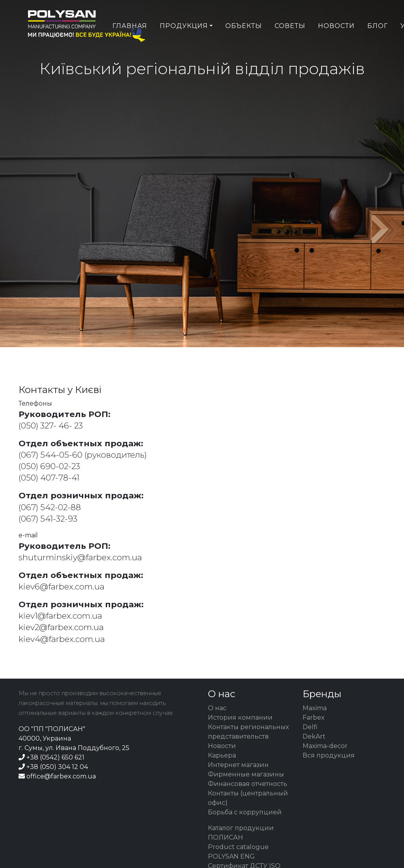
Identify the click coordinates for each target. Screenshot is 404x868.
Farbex (314, 717)
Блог (378, 42)
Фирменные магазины (246, 774)
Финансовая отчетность (248, 784)
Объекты (244, 42)
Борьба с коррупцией (245, 812)
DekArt (314, 736)
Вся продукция (329, 755)
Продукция (184, 42)
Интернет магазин (238, 765)
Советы (290, 42)
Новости (336, 42)
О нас (217, 708)
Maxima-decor (325, 746)
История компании (240, 717)
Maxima (315, 708)
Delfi (310, 727)
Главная (130, 42)
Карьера (222, 755)
